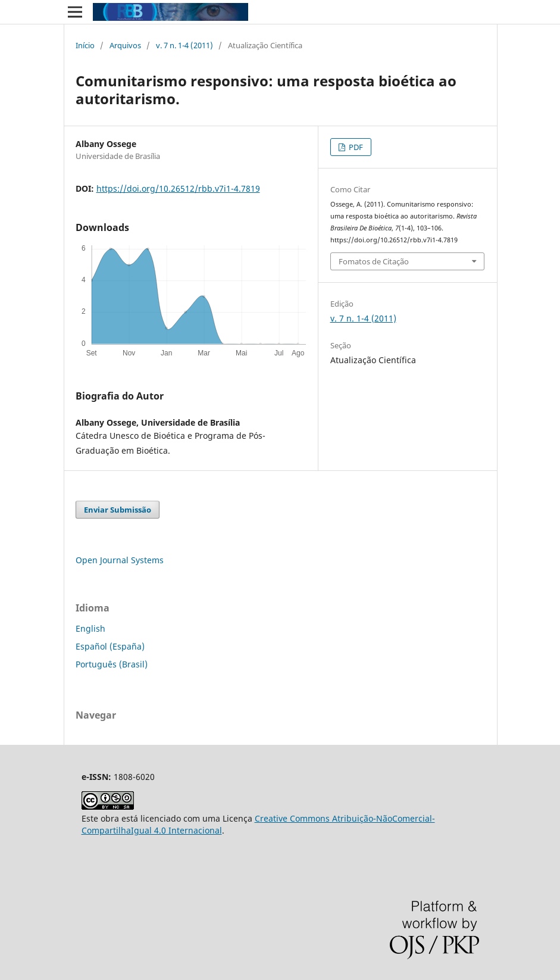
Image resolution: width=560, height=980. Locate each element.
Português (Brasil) (112, 664)
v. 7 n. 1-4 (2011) (184, 45)
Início (85, 45)
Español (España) (110, 646)
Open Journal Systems (120, 560)
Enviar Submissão (118, 510)
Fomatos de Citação (374, 261)
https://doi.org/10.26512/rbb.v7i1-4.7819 (178, 188)
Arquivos (125, 45)
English (90, 628)
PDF (355, 147)
